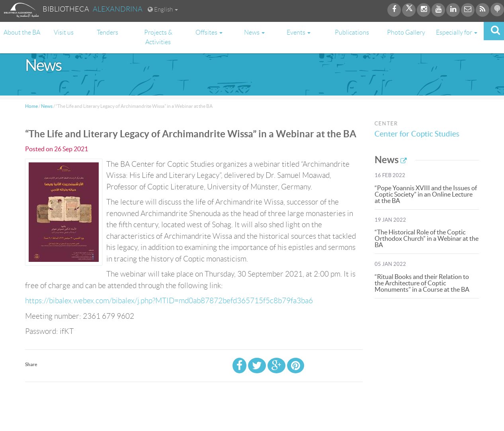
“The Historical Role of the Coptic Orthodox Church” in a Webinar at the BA (427, 238)
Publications (352, 32)
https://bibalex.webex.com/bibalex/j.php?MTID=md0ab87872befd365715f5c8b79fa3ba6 (169, 301)
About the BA (22, 32)
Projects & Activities (158, 37)
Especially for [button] (457, 32)
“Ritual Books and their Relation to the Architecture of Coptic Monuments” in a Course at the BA (422, 283)
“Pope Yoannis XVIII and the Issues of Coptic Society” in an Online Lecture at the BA (426, 194)
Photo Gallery (406, 32)
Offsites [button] (209, 32)
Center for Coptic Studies (419, 134)
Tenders (107, 32)
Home (31, 106)
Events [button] (299, 32)
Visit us (64, 32)
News (47, 106)
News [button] (254, 32)
